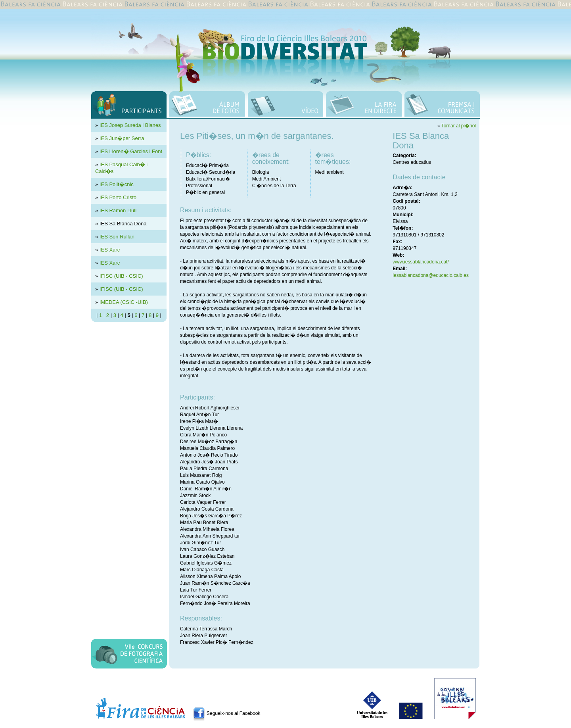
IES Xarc (110, 250)
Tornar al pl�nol (459, 126)
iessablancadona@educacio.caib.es (431, 275)
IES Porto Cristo (118, 197)
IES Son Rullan (117, 237)
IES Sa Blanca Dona (123, 224)
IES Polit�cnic (117, 184)
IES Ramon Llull (118, 210)
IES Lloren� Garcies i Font (131, 151)
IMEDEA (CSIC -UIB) (124, 302)
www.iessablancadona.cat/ (421, 262)
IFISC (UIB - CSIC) (121, 276)
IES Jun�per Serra (122, 138)
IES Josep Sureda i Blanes (130, 125)
